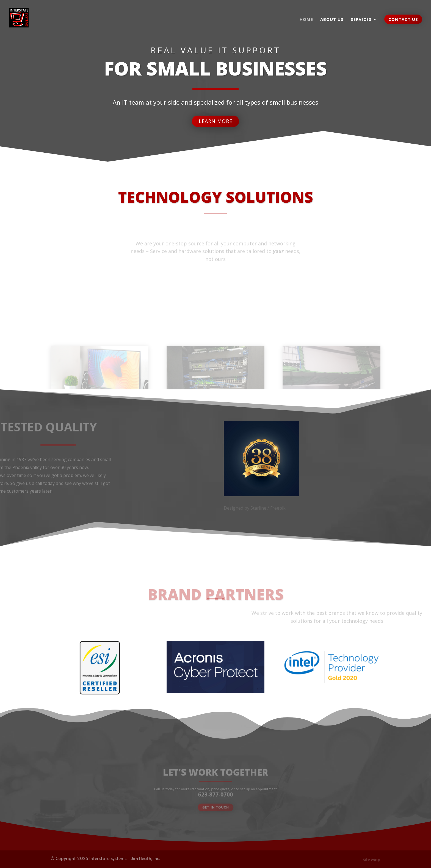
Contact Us (403, 19)
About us (332, 20)
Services (361, 20)
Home (306, 20)
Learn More (215, 119)
